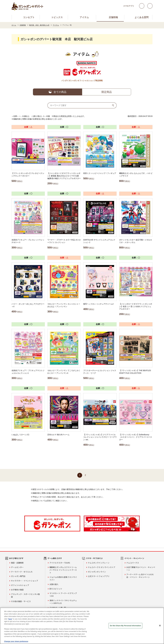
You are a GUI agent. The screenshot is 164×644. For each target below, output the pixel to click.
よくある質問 (142, 17)
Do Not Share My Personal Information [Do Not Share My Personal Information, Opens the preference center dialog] (125, 626)
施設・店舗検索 (17, 563)
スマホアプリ (129, 6)
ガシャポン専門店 (18, 576)
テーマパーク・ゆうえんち (22, 572)
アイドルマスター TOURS (60, 563)
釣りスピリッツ (56, 589)
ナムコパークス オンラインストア (102, 567)
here (10, 619)
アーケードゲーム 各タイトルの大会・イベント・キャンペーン (140, 576)
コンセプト (29, 17)
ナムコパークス (133, 563)
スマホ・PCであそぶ (94, 558)
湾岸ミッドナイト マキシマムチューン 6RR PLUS (63, 602)
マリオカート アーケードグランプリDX (63, 595)
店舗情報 (113, 17)
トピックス (57, 17)
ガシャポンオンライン (97, 572)
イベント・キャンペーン (134, 558)
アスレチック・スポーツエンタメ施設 (25, 595)
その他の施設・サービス (21, 601)
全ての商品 (60, 92)
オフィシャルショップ (20, 585)
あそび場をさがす (16, 558)
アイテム (84, 17)
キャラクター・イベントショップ (24, 581)
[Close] (160, 626)
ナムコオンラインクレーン (99, 563)
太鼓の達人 (54, 584)
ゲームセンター (17, 567)
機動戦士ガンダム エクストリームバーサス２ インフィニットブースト (63, 570)
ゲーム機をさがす (55, 558)
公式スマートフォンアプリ (99, 576)
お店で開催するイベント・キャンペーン (141, 569)
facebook (150, 6)
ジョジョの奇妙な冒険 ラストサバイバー (63, 578)
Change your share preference (16, 641)
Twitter (142, 6)
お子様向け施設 (17, 590)
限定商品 (107, 92)
